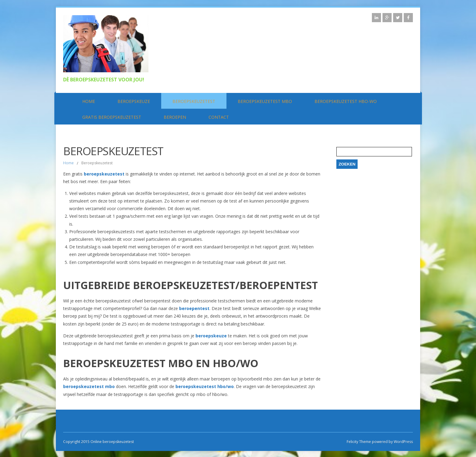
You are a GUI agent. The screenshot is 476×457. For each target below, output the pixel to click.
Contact (219, 117)
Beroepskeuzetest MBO (265, 101)
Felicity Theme (359, 442)
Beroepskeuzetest (194, 101)
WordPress (403, 442)
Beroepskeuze (134, 101)
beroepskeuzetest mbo (89, 386)
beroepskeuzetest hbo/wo (205, 386)
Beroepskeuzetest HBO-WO (346, 101)
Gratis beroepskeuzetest (112, 117)
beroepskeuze (211, 336)
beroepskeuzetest (104, 174)
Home (89, 101)
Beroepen (175, 117)
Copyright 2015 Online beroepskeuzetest (99, 442)
